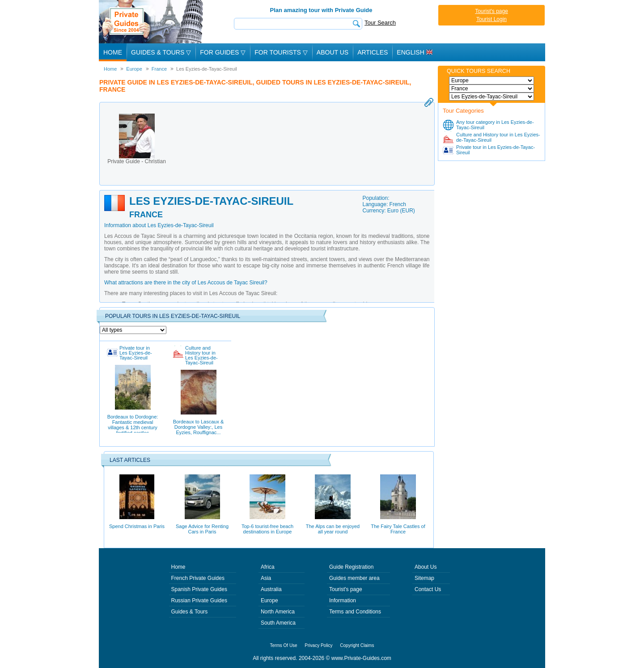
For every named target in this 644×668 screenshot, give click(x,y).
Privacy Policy (318, 645)
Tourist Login (491, 19)
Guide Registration (351, 567)
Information (343, 600)
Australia (271, 589)
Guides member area (354, 578)
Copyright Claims (357, 645)
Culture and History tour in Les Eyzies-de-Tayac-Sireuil (498, 137)
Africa (268, 567)
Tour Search (380, 23)
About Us (333, 52)
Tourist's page (491, 11)
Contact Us (428, 589)
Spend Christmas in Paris (137, 502)
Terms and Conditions (355, 612)
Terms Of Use (284, 645)
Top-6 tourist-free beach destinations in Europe (267, 504)
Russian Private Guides (199, 600)
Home (113, 52)
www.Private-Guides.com (361, 658)
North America (278, 612)
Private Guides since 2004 (152, 22)
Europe (269, 600)
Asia (266, 578)
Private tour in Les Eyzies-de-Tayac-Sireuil (496, 150)
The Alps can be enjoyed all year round (333, 504)
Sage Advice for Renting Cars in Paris (202, 504)
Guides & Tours (190, 612)
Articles (373, 52)
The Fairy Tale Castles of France (398, 504)
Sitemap (424, 578)
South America (278, 623)
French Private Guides (198, 578)
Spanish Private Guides (199, 589)
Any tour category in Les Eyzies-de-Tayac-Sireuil (495, 125)
